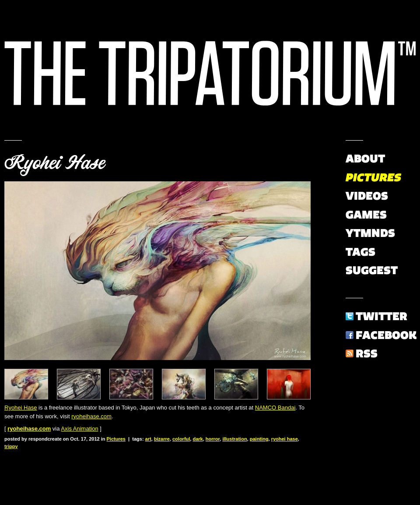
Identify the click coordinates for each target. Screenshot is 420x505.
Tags (360, 252)
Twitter (381, 316)
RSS (367, 353)
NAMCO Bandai (275, 408)
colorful (181, 439)
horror (213, 439)
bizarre (162, 439)
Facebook (386, 335)
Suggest (372, 270)
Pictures (116, 439)
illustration (234, 439)
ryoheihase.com (91, 416)
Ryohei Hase (54, 163)
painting (259, 439)
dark (198, 439)
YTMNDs (370, 233)
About (365, 159)
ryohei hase (285, 439)
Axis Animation (79, 429)
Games (366, 215)
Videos (367, 196)
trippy (11, 446)
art (148, 439)
